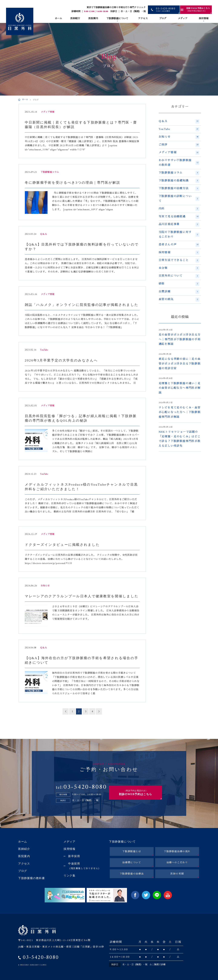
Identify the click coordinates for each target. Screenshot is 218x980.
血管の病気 (179, 299)
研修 (179, 284)
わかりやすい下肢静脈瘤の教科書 (179, 163)
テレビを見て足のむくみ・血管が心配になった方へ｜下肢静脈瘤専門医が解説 (180, 412)
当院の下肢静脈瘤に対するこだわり (179, 235)
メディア (183, 19)
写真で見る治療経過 (179, 217)
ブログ (163, 19)
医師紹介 (75, 19)
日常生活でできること (179, 260)
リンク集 (69, 876)
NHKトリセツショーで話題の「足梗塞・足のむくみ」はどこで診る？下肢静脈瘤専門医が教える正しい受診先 (180, 439)
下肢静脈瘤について (117, 19)
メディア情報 (179, 153)
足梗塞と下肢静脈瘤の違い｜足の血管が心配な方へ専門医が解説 (180, 388)
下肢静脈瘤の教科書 (31, 878)
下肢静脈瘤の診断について (179, 199)
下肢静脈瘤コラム (179, 173)
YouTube (179, 129)
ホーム (58, 19)
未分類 (179, 268)
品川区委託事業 (179, 224)
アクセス (143, 19)
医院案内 (93, 19)
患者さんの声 (179, 245)
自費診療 (179, 292)
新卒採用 (74, 856)
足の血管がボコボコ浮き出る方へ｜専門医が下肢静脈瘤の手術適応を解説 (180, 340)
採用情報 (204, 19)
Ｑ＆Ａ (179, 121)
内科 (179, 209)
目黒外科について (179, 276)
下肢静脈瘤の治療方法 (179, 189)
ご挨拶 (179, 145)
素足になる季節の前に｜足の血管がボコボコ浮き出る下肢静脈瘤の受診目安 (180, 364)
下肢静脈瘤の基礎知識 (179, 181)
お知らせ (179, 137)
